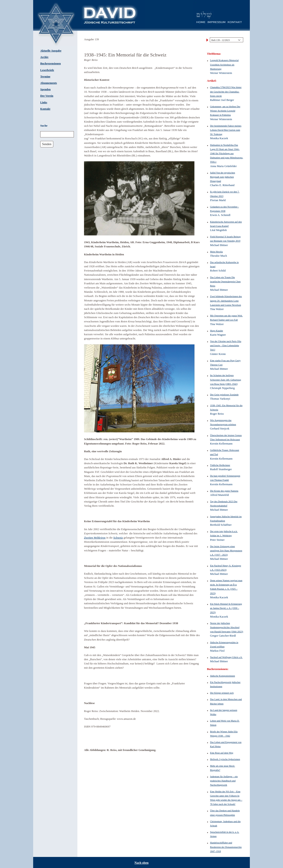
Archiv (44, 57)
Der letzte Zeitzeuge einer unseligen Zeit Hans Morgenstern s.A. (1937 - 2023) (226, 550)
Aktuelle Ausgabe (51, 51)
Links (44, 102)
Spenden (45, 89)
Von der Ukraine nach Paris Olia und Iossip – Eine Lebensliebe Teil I (226, 345)
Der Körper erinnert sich (222, 693)
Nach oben (141, 863)
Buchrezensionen (51, 64)
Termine (45, 77)
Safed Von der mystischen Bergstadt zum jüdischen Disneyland (223, 177)
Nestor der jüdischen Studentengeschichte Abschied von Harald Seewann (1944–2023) (227, 627)
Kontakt (45, 109)
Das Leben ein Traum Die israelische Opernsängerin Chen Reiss (225, 281)
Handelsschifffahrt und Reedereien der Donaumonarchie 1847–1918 (226, 847)
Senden (47, 144)
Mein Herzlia (216, 252)
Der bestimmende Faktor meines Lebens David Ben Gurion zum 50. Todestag (226, 130)
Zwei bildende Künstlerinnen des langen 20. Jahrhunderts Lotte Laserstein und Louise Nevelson (226, 300)
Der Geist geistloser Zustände (224, 395)
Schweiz (118, 538)
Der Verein (47, 96)
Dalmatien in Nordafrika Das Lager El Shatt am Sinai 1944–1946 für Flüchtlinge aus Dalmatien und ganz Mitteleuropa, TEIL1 (227, 153)
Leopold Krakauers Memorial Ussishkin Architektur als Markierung (224, 64)
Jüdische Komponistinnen (223, 676)
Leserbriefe (47, 70)
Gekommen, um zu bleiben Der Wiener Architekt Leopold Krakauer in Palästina (225, 111)
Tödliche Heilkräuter (220, 465)
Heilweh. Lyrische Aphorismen (225, 759)
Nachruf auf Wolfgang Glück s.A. (226, 657)
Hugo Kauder (217, 331)
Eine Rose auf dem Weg (222, 753)
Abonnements (49, 83)
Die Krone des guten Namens (224, 491)
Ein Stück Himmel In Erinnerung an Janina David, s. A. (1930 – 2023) (226, 608)
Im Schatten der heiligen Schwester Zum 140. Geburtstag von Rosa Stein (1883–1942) (226, 379)
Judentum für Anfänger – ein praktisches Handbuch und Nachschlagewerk (224, 781)
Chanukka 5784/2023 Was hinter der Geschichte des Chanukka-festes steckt (226, 91)
